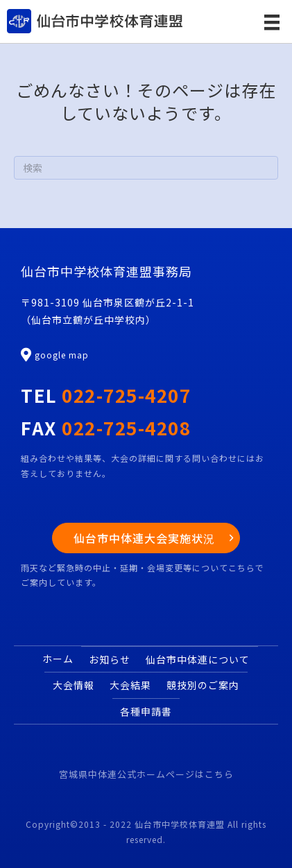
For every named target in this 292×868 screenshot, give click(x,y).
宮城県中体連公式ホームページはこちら (146, 774)
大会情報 (74, 685)
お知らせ (110, 659)
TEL (106, 395)
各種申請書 (146, 711)
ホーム (58, 659)
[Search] (146, 168)
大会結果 (130, 685)
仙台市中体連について (198, 659)
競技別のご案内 (203, 685)
